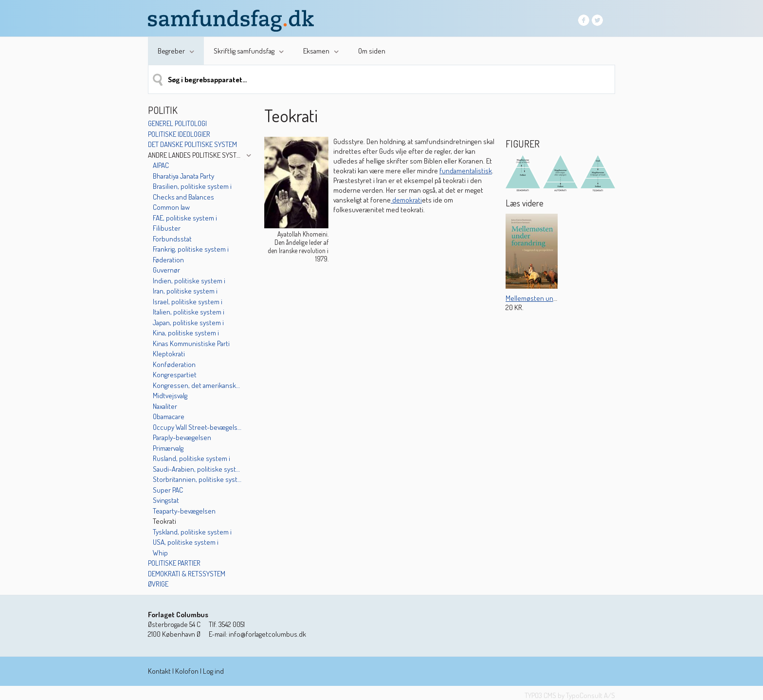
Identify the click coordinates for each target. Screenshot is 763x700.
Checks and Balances (183, 197)
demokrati (406, 200)
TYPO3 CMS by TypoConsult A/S (570, 695)
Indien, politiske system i (189, 281)
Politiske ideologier (179, 134)
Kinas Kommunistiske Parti (191, 343)
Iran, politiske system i (185, 291)
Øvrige (158, 584)
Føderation (168, 260)
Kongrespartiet (175, 375)
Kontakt (159, 671)
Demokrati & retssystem (187, 574)
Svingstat (166, 500)
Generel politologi (177, 123)
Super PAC (168, 490)
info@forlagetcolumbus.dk (267, 634)
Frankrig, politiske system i (191, 249)
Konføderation (174, 364)
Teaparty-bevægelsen (184, 511)
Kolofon (187, 671)
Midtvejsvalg (170, 396)
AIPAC (161, 165)
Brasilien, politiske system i (192, 186)
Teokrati (164, 521)
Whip (160, 553)
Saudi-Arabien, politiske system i (198, 469)
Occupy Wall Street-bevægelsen (198, 427)
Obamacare (169, 416)
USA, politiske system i (186, 542)
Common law (171, 207)
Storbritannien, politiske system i (198, 479)
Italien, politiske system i (189, 312)
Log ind (213, 671)
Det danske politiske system (192, 144)
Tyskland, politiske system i (192, 532)
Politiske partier (174, 563)
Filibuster (167, 228)
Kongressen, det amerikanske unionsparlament (198, 385)
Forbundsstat (172, 239)
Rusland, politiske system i (191, 458)
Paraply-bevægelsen (182, 437)
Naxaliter (165, 406)
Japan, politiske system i (188, 322)
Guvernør (166, 270)
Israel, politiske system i (188, 302)
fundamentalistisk (466, 171)
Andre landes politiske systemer (195, 155)
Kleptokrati (169, 354)
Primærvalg (168, 448)
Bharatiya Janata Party (183, 176)
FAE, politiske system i (185, 218)
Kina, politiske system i (186, 333)
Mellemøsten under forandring (550, 298)
